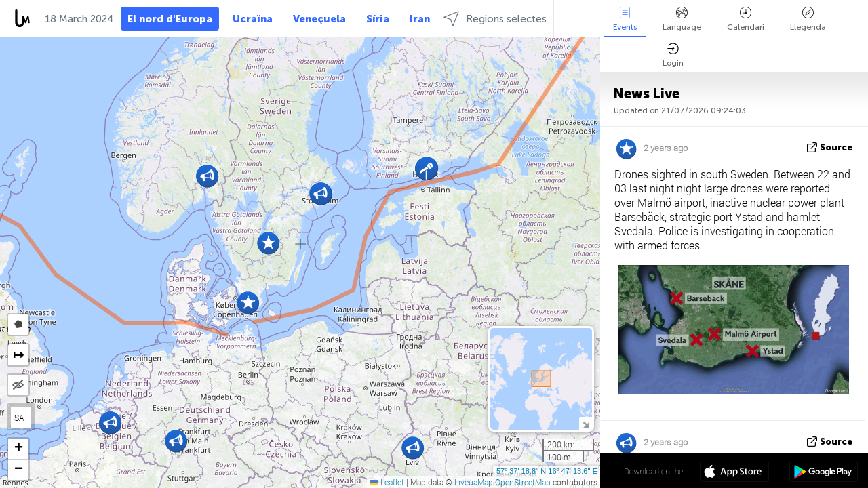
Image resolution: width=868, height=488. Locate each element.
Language (682, 19)
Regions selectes (495, 19)
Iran (420, 19)
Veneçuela (319, 19)
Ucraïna (253, 19)
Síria (378, 19)
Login (673, 55)
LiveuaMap (474, 482)
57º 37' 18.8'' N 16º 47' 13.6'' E (547, 471)
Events (625, 19)
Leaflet (387, 482)
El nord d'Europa (170, 19)
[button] (207, 176)
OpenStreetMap (523, 482)
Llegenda (808, 19)
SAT (21, 418)
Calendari (746, 19)
